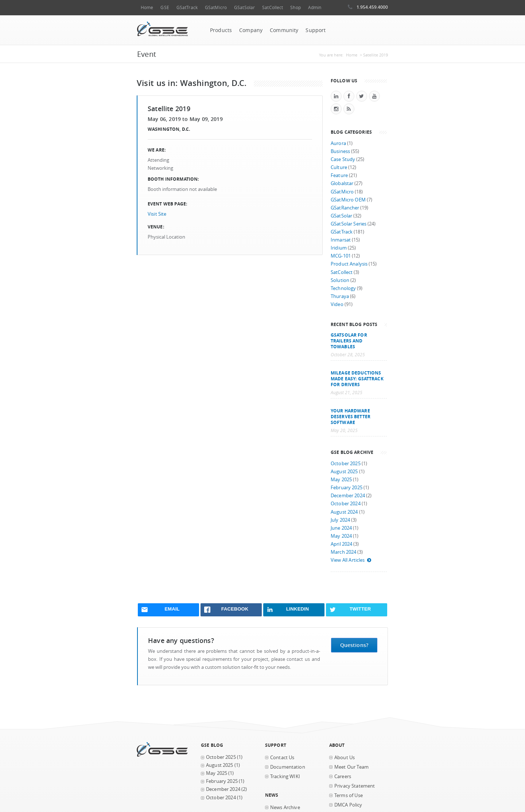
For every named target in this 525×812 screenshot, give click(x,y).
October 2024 (346, 504)
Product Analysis (349, 264)
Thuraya (340, 296)
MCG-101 (341, 256)
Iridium (339, 248)
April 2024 (341, 544)
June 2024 (341, 528)
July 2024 (340, 520)
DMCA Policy (348, 805)
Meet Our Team (351, 767)
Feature (339, 175)
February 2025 (347, 488)
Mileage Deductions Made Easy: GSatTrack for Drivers (357, 378)
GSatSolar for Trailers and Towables (349, 341)
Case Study (343, 159)
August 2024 (344, 512)
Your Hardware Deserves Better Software (351, 416)
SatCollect (273, 7)
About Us (345, 758)
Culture (339, 167)
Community (284, 30)
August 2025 (344, 472)
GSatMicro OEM (348, 200)
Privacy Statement (355, 786)
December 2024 (348, 496)
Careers (343, 776)
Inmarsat (341, 240)
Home (147, 7)
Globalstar (342, 183)
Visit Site (157, 214)
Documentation (288, 767)
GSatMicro (216, 7)
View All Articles (351, 560)
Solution (340, 280)
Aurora (338, 143)
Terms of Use (349, 795)
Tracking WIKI (285, 776)
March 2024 (343, 552)
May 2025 (341, 480)
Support (316, 30)
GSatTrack (187, 7)
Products (221, 30)
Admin (315, 7)
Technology (343, 288)
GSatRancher (345, 208)
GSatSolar (244, 7)
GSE (165, 7)
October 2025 (346, 464)
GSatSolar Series (349, 224)
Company (251, 30)
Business (340, 151)
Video (337, 304)
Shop (295, 7)
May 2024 (341, 536)
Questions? (354, 645)
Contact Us (282, 758)
